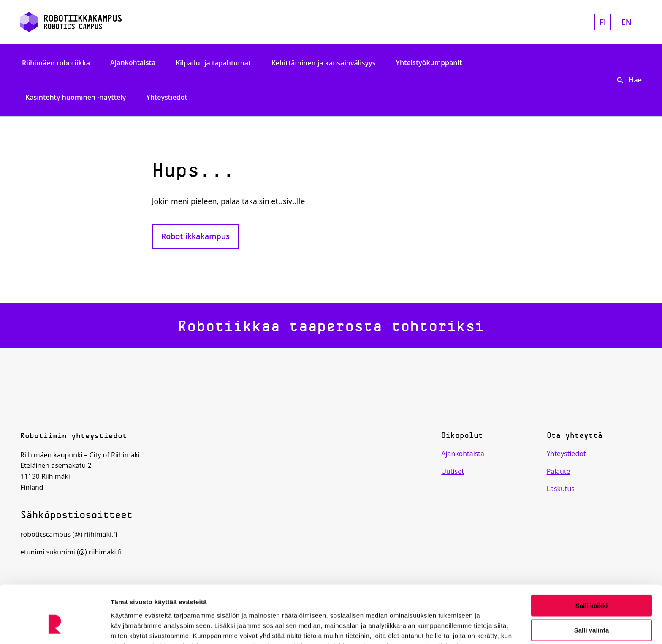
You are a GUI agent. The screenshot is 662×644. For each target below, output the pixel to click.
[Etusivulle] (121, 22)
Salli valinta (592, 585)
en (627, 22)
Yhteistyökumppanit (429, 62)
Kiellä (591, 610)
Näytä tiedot (452, 627)
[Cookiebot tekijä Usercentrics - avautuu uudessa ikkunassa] (55, 628)
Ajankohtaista (133, 62)
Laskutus (561, 489)
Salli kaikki (592, 560)
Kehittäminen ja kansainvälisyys (323, 63)
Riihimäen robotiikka (56, 63)
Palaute (559, 471)
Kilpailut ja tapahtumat (213, 63)
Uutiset (453, 471)
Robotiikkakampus (195, 236)
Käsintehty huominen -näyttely (76, 97)
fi (603, 22)
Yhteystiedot (167, 97)
